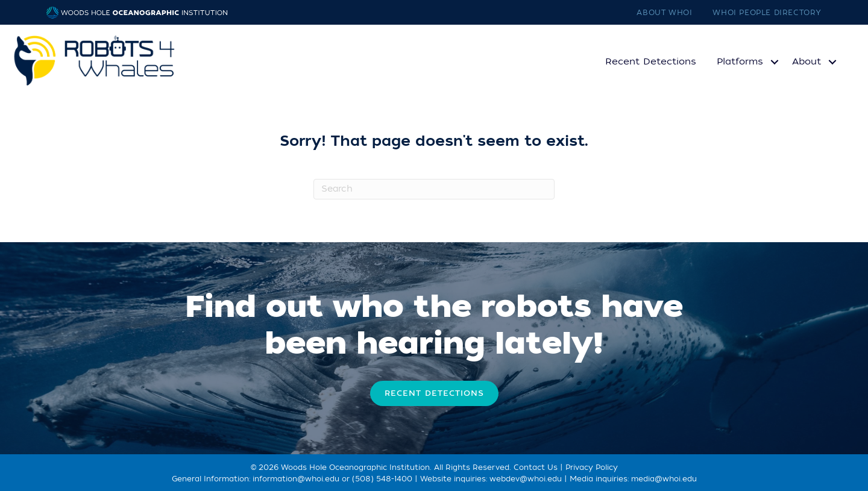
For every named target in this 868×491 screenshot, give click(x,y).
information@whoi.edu (296, 479)
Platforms (740, 61)
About (807, 61)
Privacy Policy (592, 468)
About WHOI (664, 13)
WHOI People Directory (767, 13)
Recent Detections (651, 61)
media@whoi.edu (664, 479)
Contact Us (536, 468)
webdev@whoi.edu (526, 479)
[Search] (434, 189)
